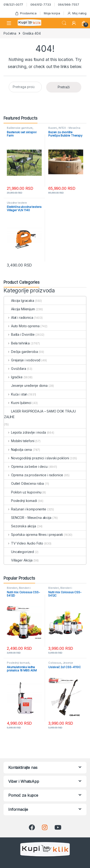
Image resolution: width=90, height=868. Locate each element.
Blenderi (12, 588)
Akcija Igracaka (19, 301)
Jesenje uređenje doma (26, 386)
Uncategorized (19, 552)
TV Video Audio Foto (24, 543)
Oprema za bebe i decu (26, 466)
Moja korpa (52, 13)
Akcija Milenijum (19, 309)
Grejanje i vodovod (22, 360)
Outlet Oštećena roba (24, 483)
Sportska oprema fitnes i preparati (33, 535)
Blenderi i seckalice (19, 589)
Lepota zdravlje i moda (25, 432)
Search (64, 23)
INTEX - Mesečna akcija (64, 129)
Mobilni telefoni (19, 441)
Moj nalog (77, 13)
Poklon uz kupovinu (23, 492)
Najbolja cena (18, 450)
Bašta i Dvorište (19, 334)
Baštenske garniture (20, 128)
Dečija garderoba (21, 352)
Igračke (13, 377)
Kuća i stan (16, 394)
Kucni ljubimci (18, 403)
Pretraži (64, 87)
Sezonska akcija (20, 526)
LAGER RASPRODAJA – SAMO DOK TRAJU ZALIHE (40, 414)
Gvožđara (15, 369)
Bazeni (53, 128)
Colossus (55, 663)
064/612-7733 (41, 4)
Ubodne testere (17, 203)
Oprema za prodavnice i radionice (34, 475)
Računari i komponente (25, 509)
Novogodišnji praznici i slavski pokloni (36, 458)
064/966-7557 (68, 4)
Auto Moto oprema (22, 326)
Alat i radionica (19, 317)
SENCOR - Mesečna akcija (28, 518)
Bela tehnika (17, 343)
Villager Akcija (18, 560)
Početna (10, 33)
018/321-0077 (13, 4)
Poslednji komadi (20, 501)
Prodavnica (26, 13)
